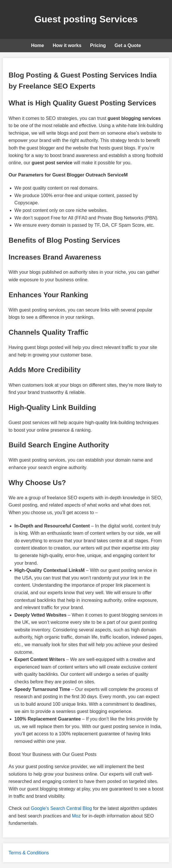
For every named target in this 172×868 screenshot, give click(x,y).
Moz (76, 816)
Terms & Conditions (29, 853)
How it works (67, 45)
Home (37, 45)
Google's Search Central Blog (61, 808)
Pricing (98, 45)
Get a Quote (128, 45)
